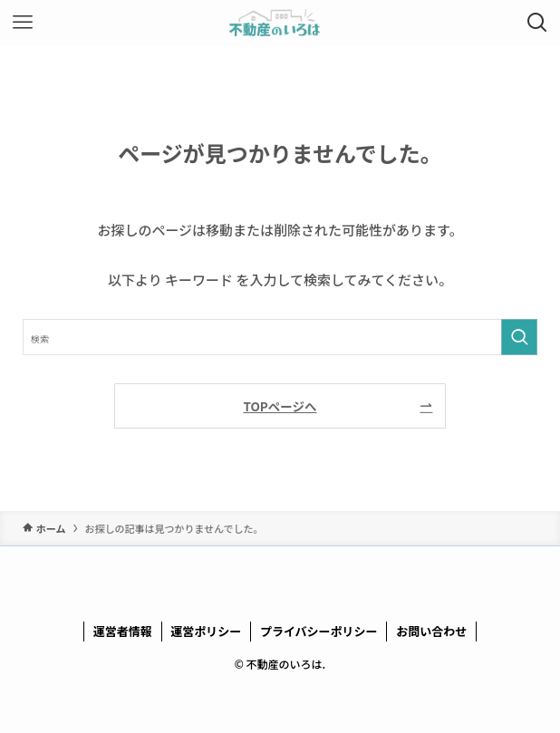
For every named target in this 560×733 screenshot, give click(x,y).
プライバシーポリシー (319, 631)
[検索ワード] (280, 337)
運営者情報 (123, 631)
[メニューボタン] (23, 23)
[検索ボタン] (537, 23)
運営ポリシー (206, 631)
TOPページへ (280, 406)
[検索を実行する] (519, 337)
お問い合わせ (431, 631)
